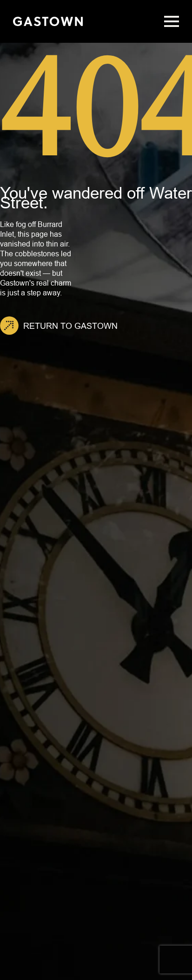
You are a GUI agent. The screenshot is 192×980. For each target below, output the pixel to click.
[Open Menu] (172, 21)
